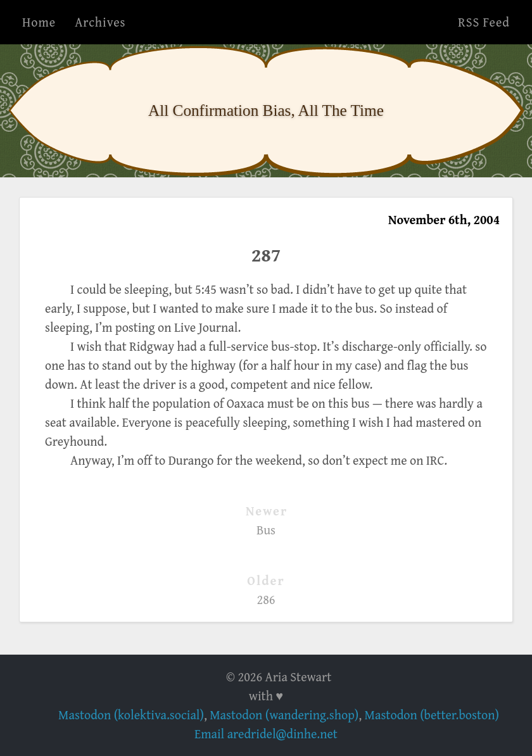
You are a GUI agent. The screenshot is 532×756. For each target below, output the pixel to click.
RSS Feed (484, 22)
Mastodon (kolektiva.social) (131, 715)
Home (39, 22)
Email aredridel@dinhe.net (266, 734)
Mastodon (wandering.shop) (284, 715)
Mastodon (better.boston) (432, 715)
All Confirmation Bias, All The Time (266, 110)
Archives (100, 22)
